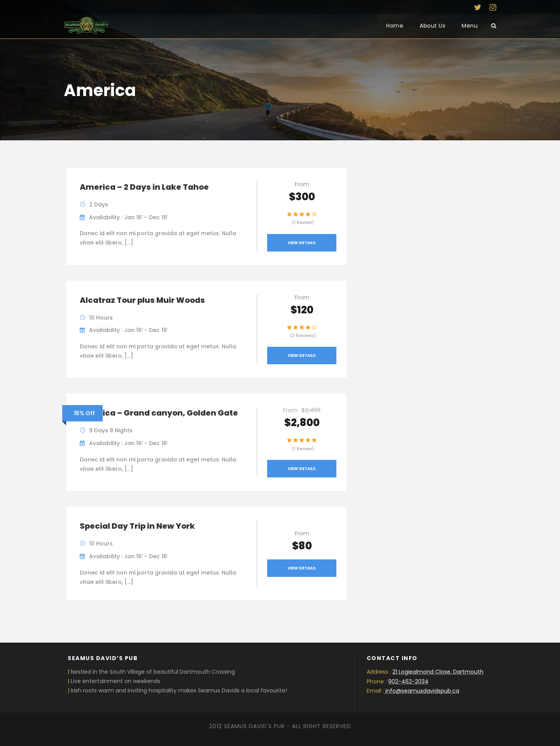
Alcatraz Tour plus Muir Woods (142, 300)
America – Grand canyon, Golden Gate (159, 413)
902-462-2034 (408, 681)
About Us (432, 26)
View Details (302, 243)
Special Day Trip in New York (137, 526)
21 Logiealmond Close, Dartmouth (438, 672)
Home (395, 26)
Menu (470, 26)
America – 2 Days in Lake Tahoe (144, 187)
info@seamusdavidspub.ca (422, 691)
